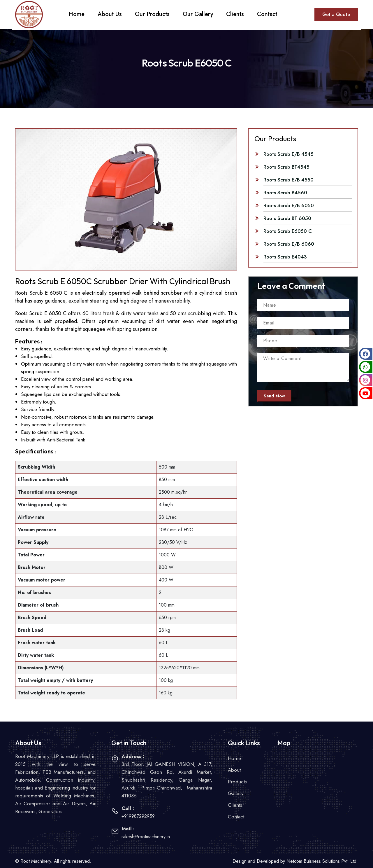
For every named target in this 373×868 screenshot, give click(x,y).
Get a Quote (336, 14)
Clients (235, 805)
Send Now (274, 396)
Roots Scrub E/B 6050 (289, 205)
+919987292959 (138, 816)
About (234, 770)
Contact (236, 817)
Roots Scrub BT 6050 (287, 218)
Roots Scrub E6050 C (288, 231)
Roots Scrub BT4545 (286, 167)
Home (234, 758)
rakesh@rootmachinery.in (146, 837)
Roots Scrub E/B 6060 (289, 244)
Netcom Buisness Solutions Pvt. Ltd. (322, 861)
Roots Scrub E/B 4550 (288, 180)
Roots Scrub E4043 (285, 257)
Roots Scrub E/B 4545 (288, 154)
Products (237, 782)
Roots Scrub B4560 (285, 193)
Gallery (236, 793)
